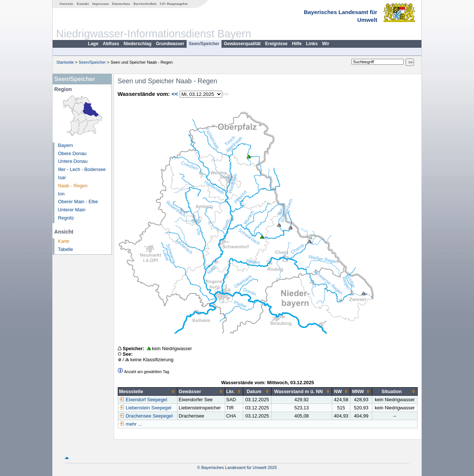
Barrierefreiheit (145, 4)
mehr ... (134, 424)
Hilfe (297, 44)
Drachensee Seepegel (146, 416)
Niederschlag (138, 44)
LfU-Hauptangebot (173, 4)
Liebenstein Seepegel (145, 408)
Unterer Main (72, 210)
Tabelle (66, 249)
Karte (64, 241)
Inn (61, 194)
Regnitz (66, 218)
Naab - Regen (73, 186)
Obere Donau (72, 153)
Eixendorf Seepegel (143, 400)
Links (312, 44)
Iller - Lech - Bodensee (82, 169)
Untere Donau (73, 161)
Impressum (100, 4)
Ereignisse (276, 44)
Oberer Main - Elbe (78, 202)
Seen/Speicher (204, 44)
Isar (62, 177)
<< (175, 94)
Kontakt (83, 4)
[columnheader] (148, 392)
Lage (93, 44)
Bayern (66, 145)
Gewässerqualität (242, 44)
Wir (326, 44)
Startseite (66, 4)
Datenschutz (121, 4)
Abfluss (111, 44)
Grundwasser (170, 44)
